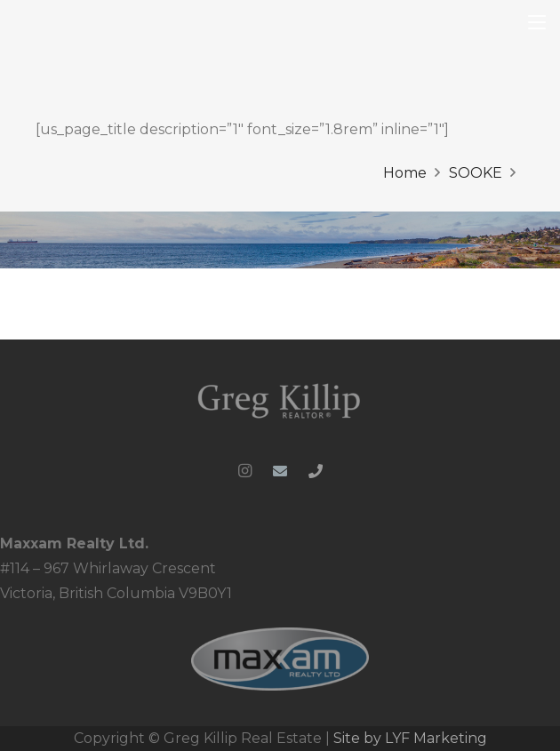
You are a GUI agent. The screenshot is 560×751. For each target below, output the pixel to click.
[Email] (280, 471)
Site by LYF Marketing (410, 738)
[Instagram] (244, 471)
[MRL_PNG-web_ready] (280, 659)
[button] (537, 22)
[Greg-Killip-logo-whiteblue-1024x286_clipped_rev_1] (280, 400)
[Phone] (316, 471)
